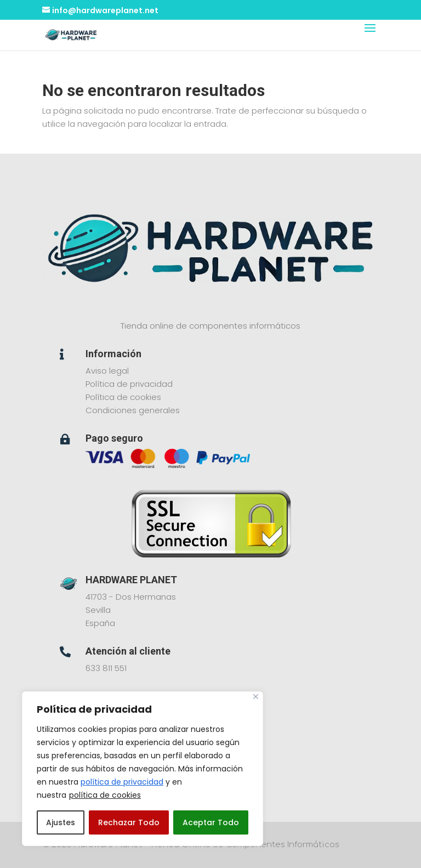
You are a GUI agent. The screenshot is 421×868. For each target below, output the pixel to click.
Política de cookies (123, 397)
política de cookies (105, 795)
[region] (143, 769)
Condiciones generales (133, 410)
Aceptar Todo (211, 822)
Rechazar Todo (129, 822)
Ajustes (61, 822)
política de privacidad (122, 782)
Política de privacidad (129, 384)
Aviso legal (107, 371)
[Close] (256, 697)
